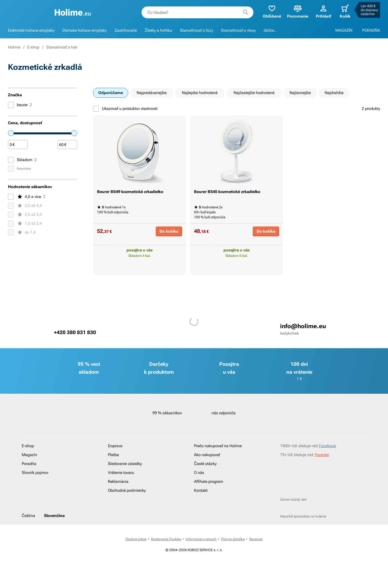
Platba (113, 455)
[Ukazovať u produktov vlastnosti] (96, 109)
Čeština (28, 516)
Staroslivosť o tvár (62, 47)
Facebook (327, 446)
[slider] (11, 133)
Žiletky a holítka (158, 30)
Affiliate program (209, 481)
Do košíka (169, 231)
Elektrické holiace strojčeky (31, 30)
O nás (199, 473)
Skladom (22, 160)
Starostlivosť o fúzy (196, 30)
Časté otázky (205, 464)
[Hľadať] (246, 12)
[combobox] (197, 12)
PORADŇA (371, 30)
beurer (20, 105)
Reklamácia (118, 481)
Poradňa (29, 464)
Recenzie (256, 539)
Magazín (29, 455)
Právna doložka (233, 539)
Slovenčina (54, 516)
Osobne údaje (136, 539)
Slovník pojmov (35, 473)
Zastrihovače (126, 30)
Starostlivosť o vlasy (238, 30)
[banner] (73, 12)
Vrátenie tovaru (121, 473)
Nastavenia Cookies (166, 539)
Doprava (115, 446)
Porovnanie (298, 11)
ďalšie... (270, 30)
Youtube (322, 455)
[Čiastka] (18, 145)
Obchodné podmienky (127, 490)
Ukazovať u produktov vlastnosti (125, 109)
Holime (14, 47)
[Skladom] (11, 160)
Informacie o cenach (201, 539)
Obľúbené (272, 11)
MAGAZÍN (344, 30)
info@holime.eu (303, 326)
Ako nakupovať (207, 455)
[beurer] (11, 105)
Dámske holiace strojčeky (85, 30)
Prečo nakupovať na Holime (218, 446)
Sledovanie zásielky (125, 464)
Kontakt (201, 490)
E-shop (33, 47)
